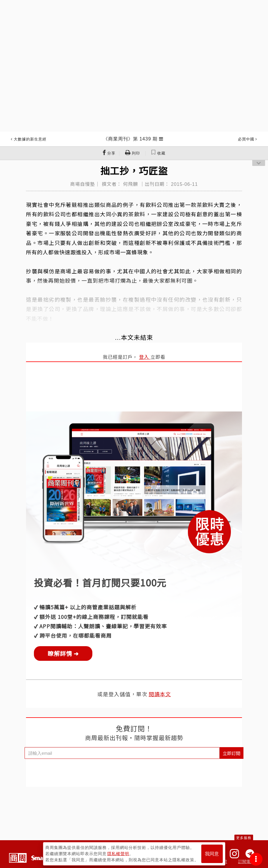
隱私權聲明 (118, 854)
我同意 (212, 854)
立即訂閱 (231, 753)
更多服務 (244, 838)
